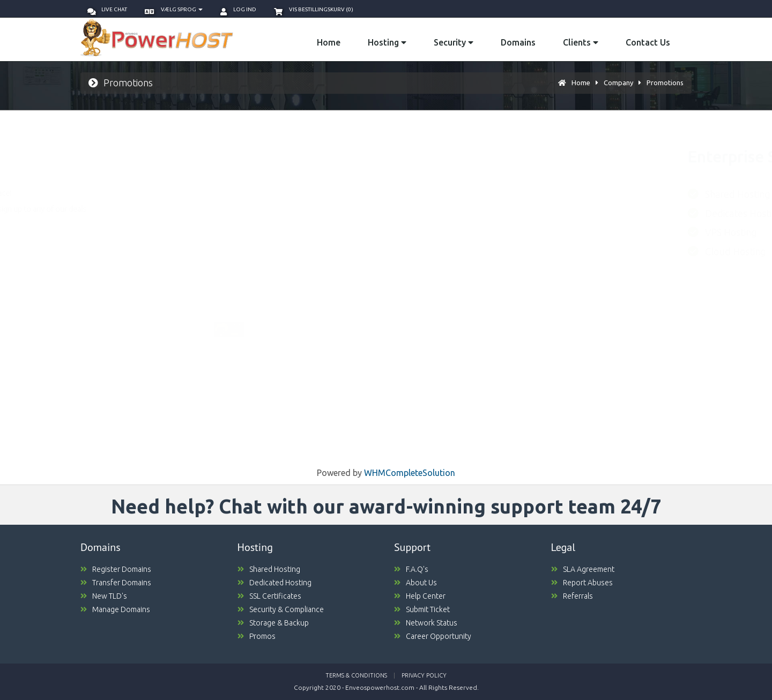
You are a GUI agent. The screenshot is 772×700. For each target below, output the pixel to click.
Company (618, 83)
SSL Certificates (269, 596)
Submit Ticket (422, 609)
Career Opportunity (433, 636)
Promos (257, 636)
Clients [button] (581, 42)
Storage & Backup (273, 623)
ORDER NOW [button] (274, 426)
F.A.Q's (411, 569)
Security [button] (454, 42)
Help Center (420, 596)
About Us (415, 583)
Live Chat (107, 9)
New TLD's (104, 596)
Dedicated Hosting (274, 583)
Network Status (426, 623)
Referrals (572, 596)
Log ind (238, 9)
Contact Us (648, 42)
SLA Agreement (583, 569)
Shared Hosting (269, 569)
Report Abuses (582, 583)
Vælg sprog (174, 9)
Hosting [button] (387, 42)
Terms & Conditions (356, 675)
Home (329, 42)
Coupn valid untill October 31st (290, 405)
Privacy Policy (424, 675)
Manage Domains (115, 609)
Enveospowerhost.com (380, 687)
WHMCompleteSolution (410, 473)
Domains (518, 42)
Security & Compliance (281, 609)
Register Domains (116, 569)
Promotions (665, 83)
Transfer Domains (116, 583)
